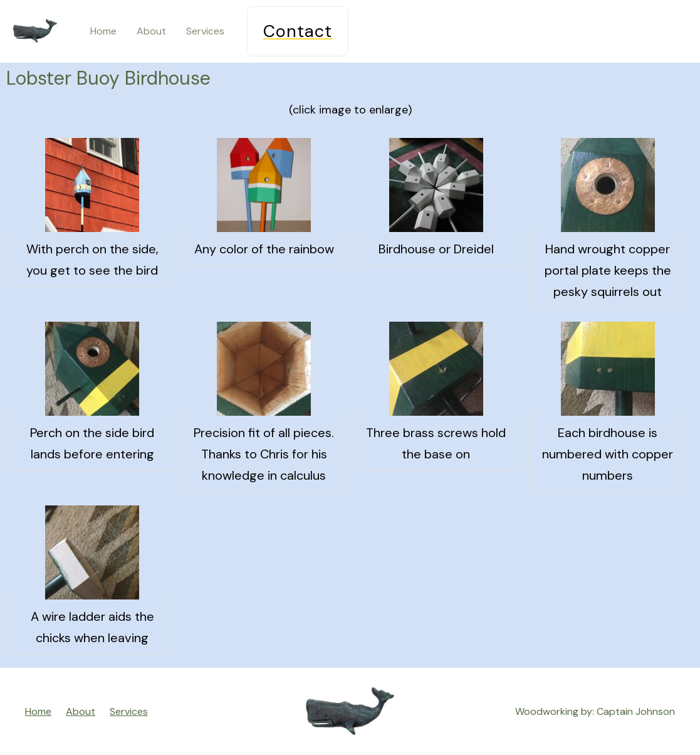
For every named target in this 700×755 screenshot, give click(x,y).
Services (205, 31)
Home (103, 31)
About (151, 31)
